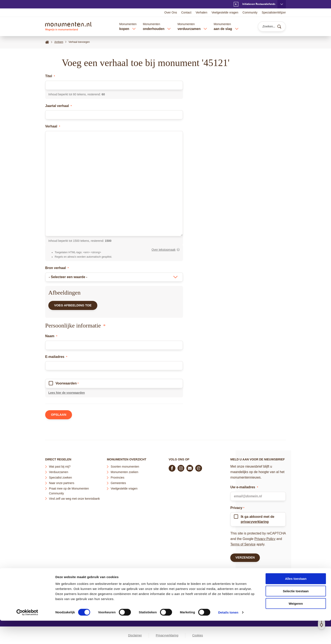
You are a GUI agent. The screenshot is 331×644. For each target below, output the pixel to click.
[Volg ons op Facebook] (172, 467)
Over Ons (171, 12)
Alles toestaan (296, 602)
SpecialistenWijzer (274, 12)
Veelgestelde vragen (225, 12)
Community (250, 12)
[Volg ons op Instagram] (181, 467)
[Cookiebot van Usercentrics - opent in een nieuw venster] (27, 636)
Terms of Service (243, 543)
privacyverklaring (255, 521)
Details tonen (228, 636)
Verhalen (201, 12)
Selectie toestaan (296, 614)
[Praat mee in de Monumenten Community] (199, 467)
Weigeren (296, 627)
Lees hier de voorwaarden (67, 394)
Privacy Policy (265, 538)
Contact (186, 12)
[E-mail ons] (190, 467)
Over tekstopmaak (164, 250)
